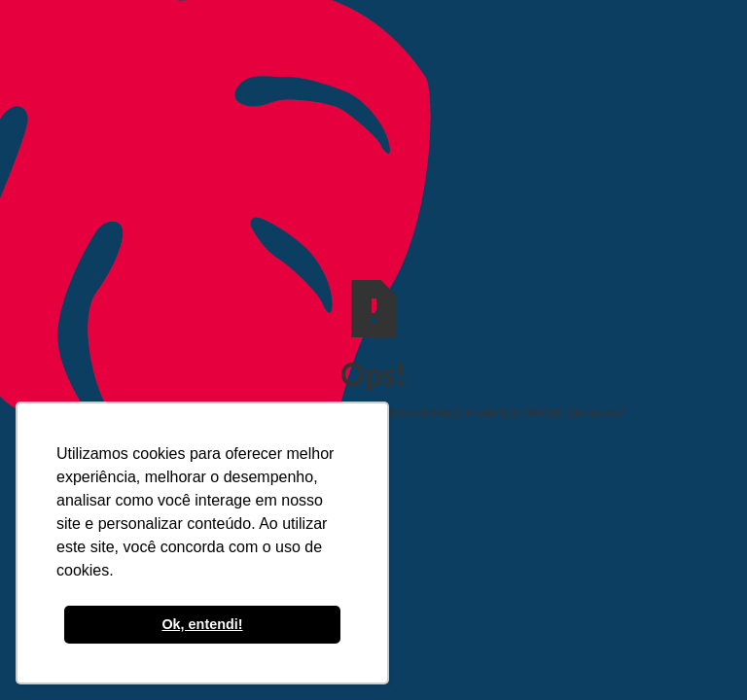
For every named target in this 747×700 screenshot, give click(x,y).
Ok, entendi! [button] (202, 624)
